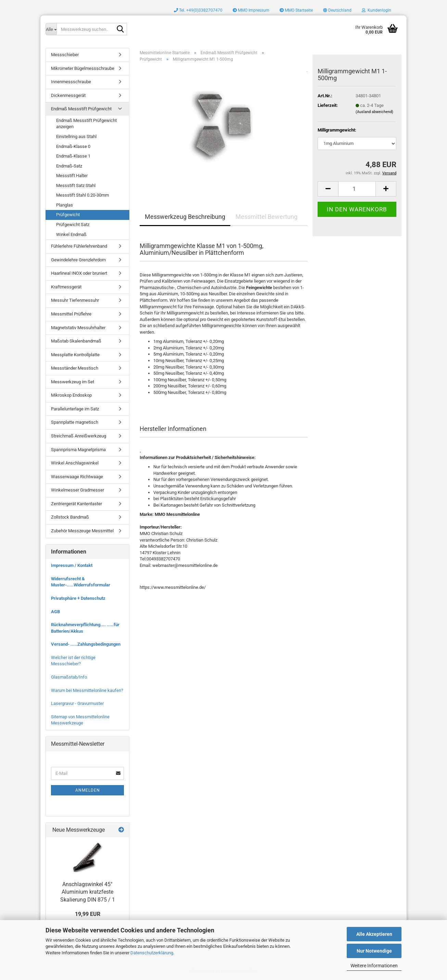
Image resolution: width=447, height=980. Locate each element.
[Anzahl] (357, 189)
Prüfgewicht (68, 215)
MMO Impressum (251, 10)
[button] (337, 10)
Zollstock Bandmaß (70, 517)
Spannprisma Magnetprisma (78, 450)
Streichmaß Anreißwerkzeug (79, 436)
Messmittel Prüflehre (71, 314)
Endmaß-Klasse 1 (73, 156)
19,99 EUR (88, 914)
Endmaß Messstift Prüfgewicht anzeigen (86, 124)
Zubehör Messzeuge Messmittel (82, 531)
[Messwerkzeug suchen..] (51, 29)
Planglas (65, 205)
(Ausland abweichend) (374, 112)
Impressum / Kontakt (72, 565)
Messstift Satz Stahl (76, 185)
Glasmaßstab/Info (69, 677)
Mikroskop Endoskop (71, 395)
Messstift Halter (72, 176)
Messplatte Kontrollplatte (75, 355)
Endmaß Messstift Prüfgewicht (81, 109)
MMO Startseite (296, 10)
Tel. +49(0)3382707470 (198, 10)
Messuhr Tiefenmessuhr (75, 300)
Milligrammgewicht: (337, 130)
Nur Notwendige (374, 951)
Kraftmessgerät (66, 287)
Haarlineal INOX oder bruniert (79, 273)
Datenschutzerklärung (152, 953)
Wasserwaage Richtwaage (77, 477)
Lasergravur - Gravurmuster (77, 703)
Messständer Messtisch (75, 368)
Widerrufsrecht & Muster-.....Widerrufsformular (81, 582)
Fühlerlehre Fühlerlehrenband (79, 246)
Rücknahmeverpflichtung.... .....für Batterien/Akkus (85, 628)
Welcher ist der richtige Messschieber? (73, 661)
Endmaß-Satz (69, 166)
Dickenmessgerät (68, 95)
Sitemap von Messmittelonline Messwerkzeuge (80, 720)
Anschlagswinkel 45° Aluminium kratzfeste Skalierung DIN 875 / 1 (88, 892)
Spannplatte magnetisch (75, 422)
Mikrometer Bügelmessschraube (83, 68)
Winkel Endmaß (71, 234)
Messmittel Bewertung (266, 217)
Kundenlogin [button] (376, 10)
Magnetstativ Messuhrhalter (78, 328)
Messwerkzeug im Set (73, 382)
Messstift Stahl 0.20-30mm (82, 195)
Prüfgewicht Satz (73, 225)
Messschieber (65, 55)
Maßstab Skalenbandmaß (76, 341)
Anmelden (88, 790)
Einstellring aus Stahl (76, 137)
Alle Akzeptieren (374, 934)
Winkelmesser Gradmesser (78, 490)
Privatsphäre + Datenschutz (78, 598)
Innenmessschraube (71, 82)
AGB (55, 612)
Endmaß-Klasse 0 (73, 146)
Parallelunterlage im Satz (75, 409)
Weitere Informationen (374, 966)
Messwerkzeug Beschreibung (185, 217)
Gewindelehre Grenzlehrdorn (78, 260)
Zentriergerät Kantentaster (76, 504)
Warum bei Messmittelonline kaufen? (87, 690)
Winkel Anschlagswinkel (75, 463)
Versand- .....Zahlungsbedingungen (86, 644)
